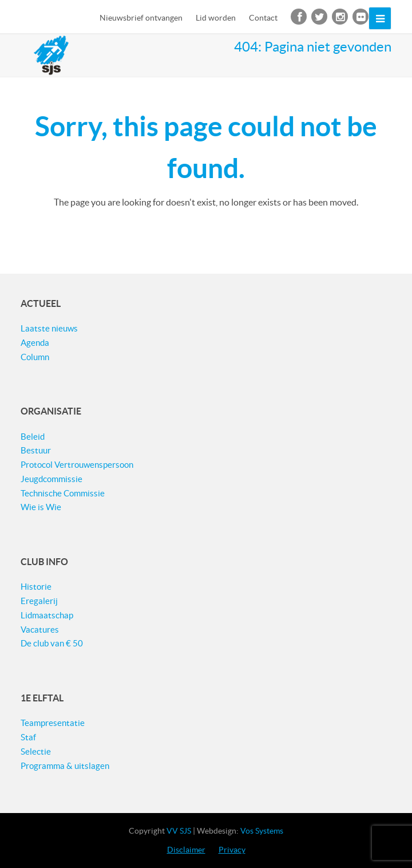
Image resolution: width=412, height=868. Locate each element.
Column (35, 357)
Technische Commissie (63, 493)
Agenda (35, 343)
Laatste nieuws (49, 328)
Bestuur (36, 450)
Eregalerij (39, 601)
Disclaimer (186, 850)
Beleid (33, 437)
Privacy (232, 850)
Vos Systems (262, 831)
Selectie (36, 751)
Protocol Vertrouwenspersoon (77, 465)
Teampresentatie (53, 723)
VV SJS (179, 831)
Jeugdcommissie (51, 479)
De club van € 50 (52, 643)
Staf (28, 737)
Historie (36, 587)
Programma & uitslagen (65, 766)
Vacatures (40, 630)
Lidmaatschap (47, 615)
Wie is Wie (41, 507)
